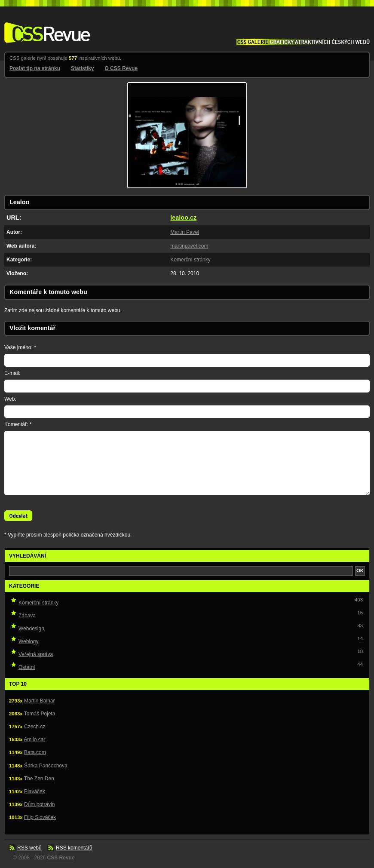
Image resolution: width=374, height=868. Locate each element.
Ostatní (27, 667)
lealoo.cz (183, 218)
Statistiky (82, 68)
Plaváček (35, 791)
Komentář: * (18, 424)
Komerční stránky (190, 260)
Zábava (27, 616)
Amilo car (34, 739)
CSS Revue (46, 26)
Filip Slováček (40, 817)
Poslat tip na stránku (35, 68)
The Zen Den (39, 779)
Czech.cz (35, 727)
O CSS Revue (121, 68)
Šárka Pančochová (46, 766)
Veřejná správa (36, 654)
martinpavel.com (189, 246)
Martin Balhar (39, 701)
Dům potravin (39, 804)
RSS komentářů (74, 848)
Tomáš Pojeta (40, 714)
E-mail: (12, 373)
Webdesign (31, 629)
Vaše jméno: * (20, 347)
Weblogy (28, 641)
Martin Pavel (185, 232)
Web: (10, 399)
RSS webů (29, 848)
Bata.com (35, 752)
